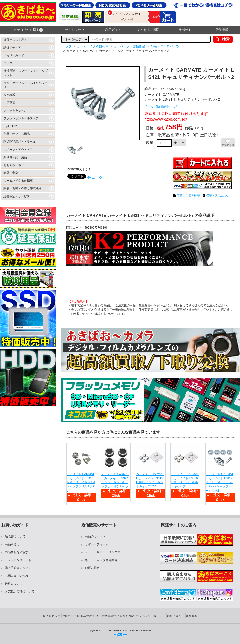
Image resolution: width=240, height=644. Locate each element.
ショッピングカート (18, 560)
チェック (95, 177)
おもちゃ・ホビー (15, 165)
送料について (14, 584)
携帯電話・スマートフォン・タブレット (25, 73)
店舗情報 (222, 30)
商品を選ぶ (12, 544)
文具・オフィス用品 (17, 134)
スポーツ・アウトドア (18, 150)
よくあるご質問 (148, 30)
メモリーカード (14, 55)
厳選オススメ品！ (15, 40)
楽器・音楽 (11, 173)
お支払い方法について (20, 591)
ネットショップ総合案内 (101, 560)
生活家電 (9, 103)
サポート (185, 30)
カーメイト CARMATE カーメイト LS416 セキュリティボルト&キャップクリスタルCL (81, 482)
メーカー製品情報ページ (161, 106)
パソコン (9, 63)
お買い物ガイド (95, 568)
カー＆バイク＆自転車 (18, 181)
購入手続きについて (18, 568)
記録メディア (12, 48)
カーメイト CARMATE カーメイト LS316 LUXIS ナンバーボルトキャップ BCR (185, 480)
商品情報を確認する (18, 552)
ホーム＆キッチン (15, 110)
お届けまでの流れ (17, 576)
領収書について (15, 536)
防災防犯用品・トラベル (20, 142)
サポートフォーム (97, 544)
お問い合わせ (175, 616)
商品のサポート (95, 536)
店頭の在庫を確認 (188, 196)
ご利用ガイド (111, 30)
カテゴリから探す (28, 30)
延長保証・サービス (17, 196)
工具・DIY (10, 126)
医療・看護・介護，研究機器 (23, 189)
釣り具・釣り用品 (15, 157)
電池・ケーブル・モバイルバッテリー (25, 85)
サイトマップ (75, 30)
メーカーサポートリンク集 (103, 552)
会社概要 (192, 616)
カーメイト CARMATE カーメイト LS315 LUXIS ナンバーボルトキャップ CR (150, 480)
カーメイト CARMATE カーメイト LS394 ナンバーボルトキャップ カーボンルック (115, 480)
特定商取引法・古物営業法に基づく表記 (108, 616)
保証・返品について (219, 196)
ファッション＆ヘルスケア (21, 118)
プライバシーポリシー (150, 616)
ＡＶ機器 (9, 95)
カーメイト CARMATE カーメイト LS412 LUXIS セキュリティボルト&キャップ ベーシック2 (220, 482)
